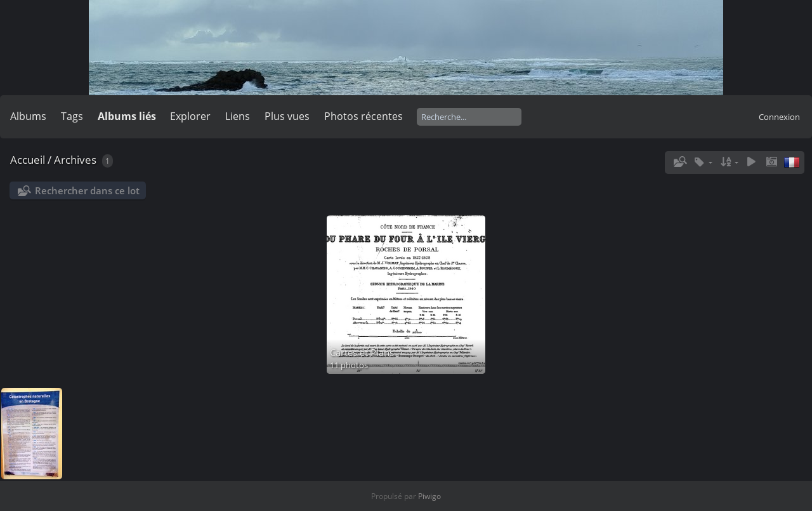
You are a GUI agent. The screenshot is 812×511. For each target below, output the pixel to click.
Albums (28, 116)
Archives (75, 160)
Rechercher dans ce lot (87, 190)
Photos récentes (363, 116)
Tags (72, 116)
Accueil (28, 160)
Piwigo (429, 496)
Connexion (779, 117)
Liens (238, 116)
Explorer (190, 116)
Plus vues (287, 116)
